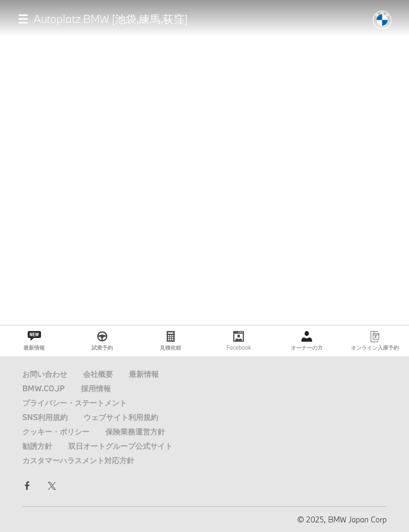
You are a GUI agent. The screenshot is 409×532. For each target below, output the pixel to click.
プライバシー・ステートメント (75, 403)
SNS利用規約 (45, 417)
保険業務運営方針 (135, 432)
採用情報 (96, 388)
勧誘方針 (37, 446)
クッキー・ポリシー (56, 432)
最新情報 (144, 374)
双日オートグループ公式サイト (120, 446)
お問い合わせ (45, 374)
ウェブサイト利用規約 (121, 417)
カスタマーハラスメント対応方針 (78, 460)
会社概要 (98, 374)
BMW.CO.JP (44, 388)
